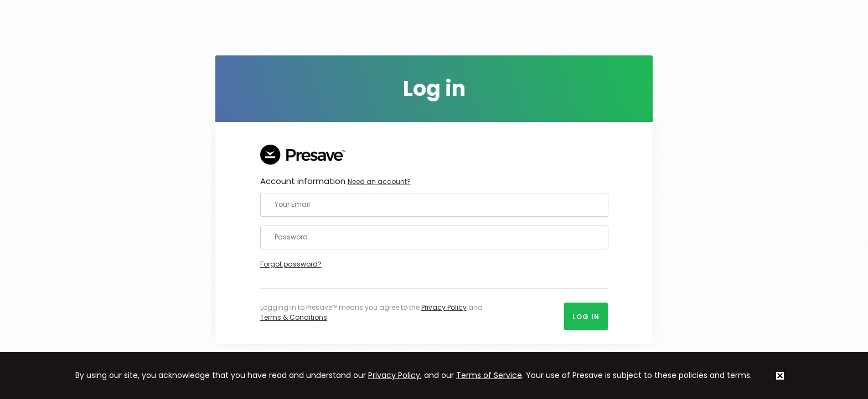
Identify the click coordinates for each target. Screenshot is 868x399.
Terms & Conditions (294, 317)
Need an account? (379, 181)
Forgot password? (291, 264)
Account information (335, 181)
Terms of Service (489, 375)
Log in (586, 317)
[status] (780, 375)
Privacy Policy (444, 307)
